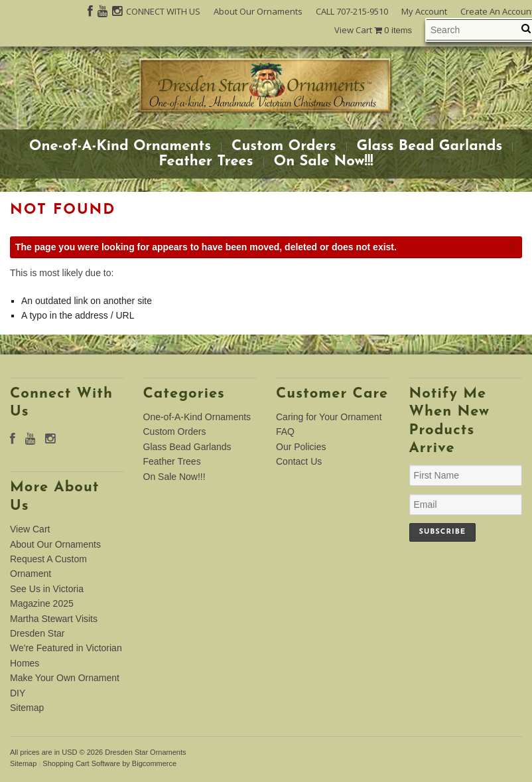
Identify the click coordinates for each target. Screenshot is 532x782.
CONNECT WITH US (163, 11)
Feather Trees (206, 162)
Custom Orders (284, 147)
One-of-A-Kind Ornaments (120, 147)
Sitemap (27, 708)
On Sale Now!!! (324, 162)
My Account (424, 11)
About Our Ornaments (258, 11)
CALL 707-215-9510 (352, 11)
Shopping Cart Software (81, 763)
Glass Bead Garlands (430, 147)
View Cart (373, 30)
